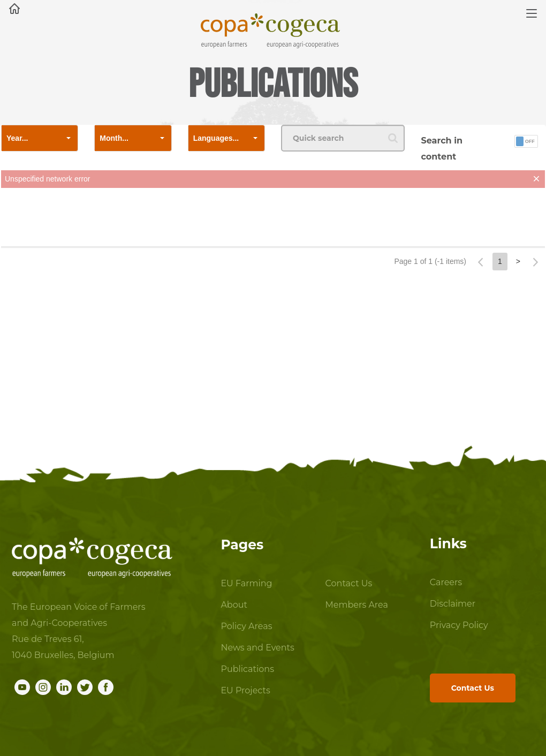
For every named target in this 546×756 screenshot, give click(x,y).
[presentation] (273, 220)
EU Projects (245, 690)
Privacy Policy (456, 625)
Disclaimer (453, 604)
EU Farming (246, 583)
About (234, 605)
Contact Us (349, 583)
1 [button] (500, 261)
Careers (446, 582)
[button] (69, 138)
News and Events (257, 648)
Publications (247, 669)
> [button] (518, 261)
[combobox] (31, 138)
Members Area (357, 605)
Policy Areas (246, 626)
